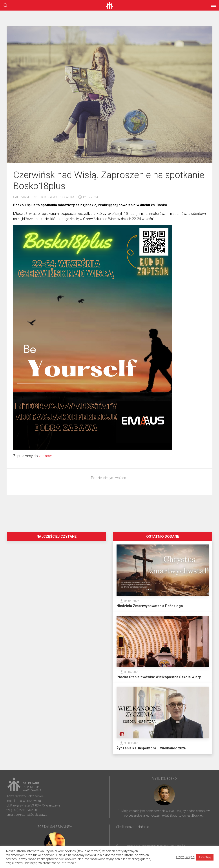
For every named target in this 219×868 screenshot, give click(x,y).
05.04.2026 (130, 601)
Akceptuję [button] (205, 857)
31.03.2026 (130, 743)
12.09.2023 (88, 197)
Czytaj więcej (186, 857)
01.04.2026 (130, 672)
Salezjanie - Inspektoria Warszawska (44, 197)
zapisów (45, 456)
